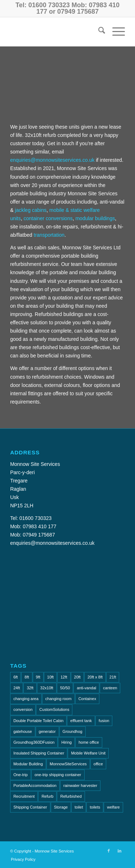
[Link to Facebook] (109, 851)
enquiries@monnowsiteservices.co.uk (52, 160)
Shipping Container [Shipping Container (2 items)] (30, 807)
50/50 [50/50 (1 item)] (65, 688)
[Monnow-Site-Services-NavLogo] (56, 32)
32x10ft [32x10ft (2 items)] (47, 688)
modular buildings (95, 218)
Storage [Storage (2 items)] (61, 807)
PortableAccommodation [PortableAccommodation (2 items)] (35, 785)
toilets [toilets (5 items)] (95, 807)
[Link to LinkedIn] (120, 851)
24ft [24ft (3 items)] (17, 688)
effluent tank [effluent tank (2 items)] (81, 721)
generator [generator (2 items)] (47, 731)
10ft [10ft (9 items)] (50, 677)
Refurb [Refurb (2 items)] (47, 796)
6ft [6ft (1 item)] (15, 677)
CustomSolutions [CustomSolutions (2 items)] (54, 709)
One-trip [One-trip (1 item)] (21, 775)
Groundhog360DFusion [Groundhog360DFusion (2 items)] (34, 742)
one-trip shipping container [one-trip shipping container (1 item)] (58, 775)
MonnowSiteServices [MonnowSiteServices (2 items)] (68, 764)
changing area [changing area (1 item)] (26, 699)
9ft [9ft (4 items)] (38, 677)
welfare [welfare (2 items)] (113, 807)
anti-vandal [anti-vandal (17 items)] (86, 688)
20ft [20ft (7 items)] (77, 677)
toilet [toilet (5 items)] (79, 807)
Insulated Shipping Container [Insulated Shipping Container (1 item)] (39, 753)
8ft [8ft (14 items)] (27, 677)
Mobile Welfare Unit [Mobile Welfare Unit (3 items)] (88, 753)
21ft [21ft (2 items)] (113, 677)
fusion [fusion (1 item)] (104, 721)
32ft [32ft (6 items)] (30, 688)
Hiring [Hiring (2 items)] (66, 742)
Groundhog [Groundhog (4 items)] (73, 731)
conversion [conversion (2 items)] (23, 709)
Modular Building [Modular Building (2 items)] (28, 764)
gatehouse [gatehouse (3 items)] (22, 731)
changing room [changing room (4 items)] (58, 699)
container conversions (48, 218)
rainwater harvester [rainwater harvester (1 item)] (80, 785)
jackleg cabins (31, 210)
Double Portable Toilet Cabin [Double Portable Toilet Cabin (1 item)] (38, 721)
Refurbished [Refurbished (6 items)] (71, 796)
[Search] (98, 32)
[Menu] (115, 32)
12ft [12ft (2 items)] (64, 677)
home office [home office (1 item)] (89, 742)
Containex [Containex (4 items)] (87, 699)
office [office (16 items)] (98, 764)
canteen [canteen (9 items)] (110, 688)
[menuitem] (98, 32)
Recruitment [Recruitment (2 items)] (24, 796)
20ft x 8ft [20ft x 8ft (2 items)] (95, 677)
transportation (49, 235)
